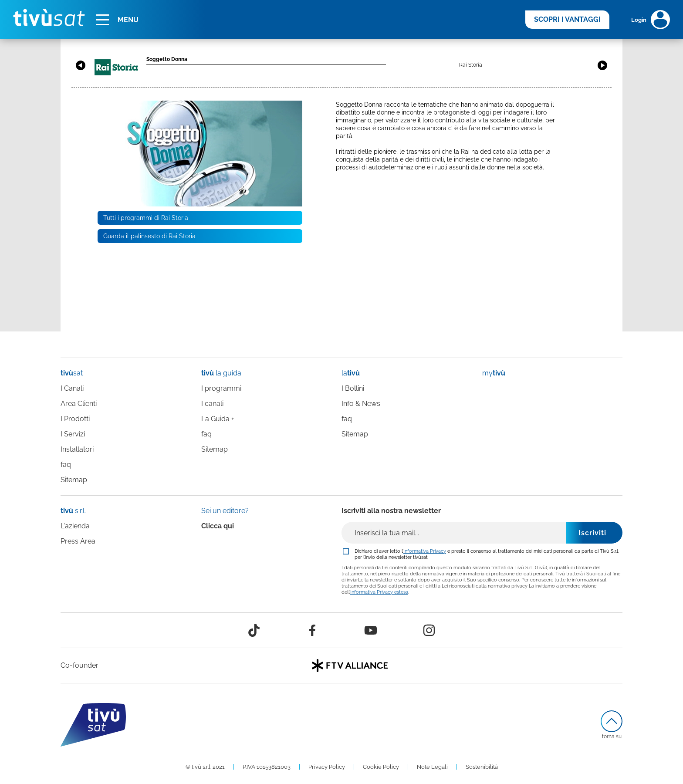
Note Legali (432, 767)
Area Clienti (79, 404)
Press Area (78, 541)
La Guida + (218, 419)
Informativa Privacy (425, 551)
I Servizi (73, 434)
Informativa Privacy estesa (379, 592)
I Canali (72, 388)
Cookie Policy (381, 767)
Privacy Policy (327, 767)
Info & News (361, 404)
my (494, 373)
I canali (212, 404)
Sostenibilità (482, 767)
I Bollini (353, 388)
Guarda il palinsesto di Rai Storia (149, 236)
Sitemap (74, 480)
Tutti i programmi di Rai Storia (146, 218)
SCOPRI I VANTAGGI (567, 19)
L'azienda (75, 526)
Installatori (77, 449)
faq (66, 465)
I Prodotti (75, 419)
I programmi (221, 388)
